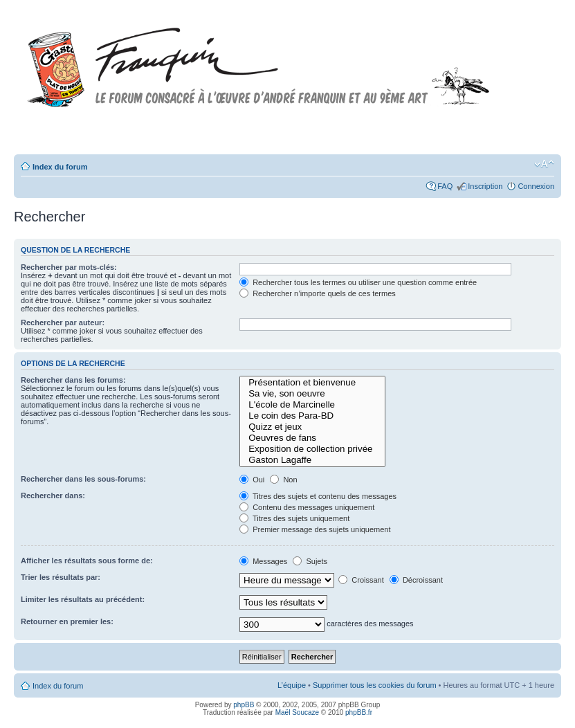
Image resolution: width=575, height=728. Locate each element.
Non (283, 480)
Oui (252, 480)
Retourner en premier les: (67, 621)
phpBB (244, 705)
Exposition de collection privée (312, 449)
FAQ (445, 186)
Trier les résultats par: (61, 577)
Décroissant (416, 580)
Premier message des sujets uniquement (315, 529)
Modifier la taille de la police (544, 164)
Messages (263, 561)
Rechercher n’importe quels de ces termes (318, 293)
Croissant (361, 580)
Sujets (310, 561)
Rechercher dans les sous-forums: (83, 479)
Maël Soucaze (297, 712)
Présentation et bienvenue (312, 383)
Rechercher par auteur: (63, 322)
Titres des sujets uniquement (294, 518)
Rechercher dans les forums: (73, 380)
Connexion (536, 186)
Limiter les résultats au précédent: (83, 599)
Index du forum (60, 167)
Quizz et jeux (312, 427)
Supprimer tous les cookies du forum (375, 685)
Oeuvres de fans (312, 438)
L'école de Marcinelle (312, 405)
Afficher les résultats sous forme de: (87, 561)
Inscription (485, 186)
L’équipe (292, 685)
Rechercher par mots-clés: (69, 267)
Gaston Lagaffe (312, 460)
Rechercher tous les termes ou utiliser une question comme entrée (358, 282)
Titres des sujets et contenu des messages (318, 496)
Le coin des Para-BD (312, 416)
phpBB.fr (359, 712)
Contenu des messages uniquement (307, 507)
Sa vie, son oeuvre (312, 394)
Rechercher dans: (53, 495)
